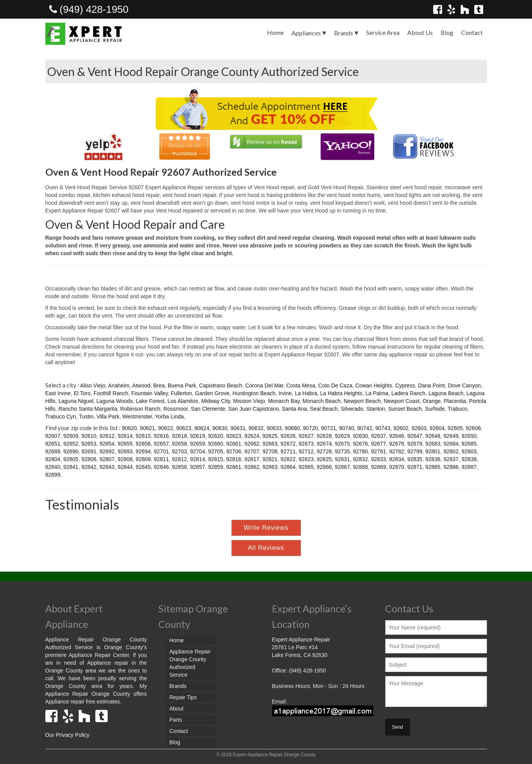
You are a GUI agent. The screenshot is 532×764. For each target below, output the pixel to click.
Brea (159, 385)
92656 (143, 444)
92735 (342, 451)
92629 (342, 436)
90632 (256, 428)
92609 (71, 436)
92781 (378, 451)
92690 (71, 451)
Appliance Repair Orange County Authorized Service (190, 663)
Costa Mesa (301, 385)
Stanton (375, 409)
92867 (342, 467)
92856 (180, 467)
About (176, 709)
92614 (125, 436)
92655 (125, 444)
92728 (324, 451)
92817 (252, 459)
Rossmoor (176, 409)
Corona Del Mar (264, 385)
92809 (143, 459)
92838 (469, 459)
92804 (53, 459)
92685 (469, 444)
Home (275, 32)
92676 (361, 444)
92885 (433, 467)
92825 (324, 459)
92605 (455, 428)
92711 (288, 451)
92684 (451, 444)
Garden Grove (212, 393)
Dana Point (431, 385)
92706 (234, 451)
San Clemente (208, 409)
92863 (270, 467)
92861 (234, 467)
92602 (401, 428)
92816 (234, 459)
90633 (274, 428)
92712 (306, 451)
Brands (343, 33)
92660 (216, 444)
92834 (397, 459)
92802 (451, 451)
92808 (125, 459)
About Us (420, 32)
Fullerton (181, 393)
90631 (238, 428)
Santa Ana (294, 409)
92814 (197, 459)
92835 (415, 459)
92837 (451, 459)
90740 (347, 428)
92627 (306, 436)
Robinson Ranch (140, 409)
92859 (216, 467)
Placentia (455, 401)
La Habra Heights (341, 393)
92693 (125, 451)
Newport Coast (402, 401)
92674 (324, 444)
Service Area (383, 32)
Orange (432, 401)
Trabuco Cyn (61, 417)
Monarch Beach (322, 401)
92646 (397, 436)
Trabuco (457, 409)
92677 (378, 444)
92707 (252, 451)
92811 (161, 459)
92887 (469, 467)
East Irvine (58, 393)
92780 (361, 451)
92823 (306, 459)
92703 (180, 451)
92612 (107, 436)
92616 (161, 436)
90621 (147, 428)
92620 (216, 436)
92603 (419, 428)
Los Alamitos (183, 401)
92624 (252, 436)
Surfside (435, 409)
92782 (397, 451)
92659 (197, 444)
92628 (324, 436)
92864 (288, 467)
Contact (472, 32)
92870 (397, 467)
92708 (270, 451)
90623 (184, 428)
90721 (328, 428)
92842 (89, 467)
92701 (161, 451)
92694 (143, 451)
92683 (433, 444)
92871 (415, 467)
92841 (71, 467)
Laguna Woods (115, 401)
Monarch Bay (284, 401)
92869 (378, 467)
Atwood (141, 385)
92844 (125, 467)
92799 (415, 451)
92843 (107, 467)
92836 (433, 459)
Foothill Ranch (111, 393)
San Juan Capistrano (254, 409)
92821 (270, 459)
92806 (89, 459)
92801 (433, 451)
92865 (306, 467)
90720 (311, 428)
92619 (197, 436)
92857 (197, 467)
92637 (378, 436)
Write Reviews (266, 528)
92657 (161, 444)
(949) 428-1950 (89, 9)
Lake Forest (150, 401)
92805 (71, 459)
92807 (107, 459)
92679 (415, 444)
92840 (53, 467)
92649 (451, 436)
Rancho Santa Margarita (88, 409)
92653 (89, 444)
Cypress (405, 385)
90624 (202, 428)
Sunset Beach (405, 409)
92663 (270, 444)
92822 (288, 459)
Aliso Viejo (93, 385)
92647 (415, 436)
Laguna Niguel (76, 401)
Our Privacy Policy (67, 735)
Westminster (137, 417)
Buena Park (182, 385)
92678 (397, 444)
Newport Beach (362, 401)
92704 (197, 451)
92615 (143, 436)
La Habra (306, 393)
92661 (234, 444)
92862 (252, 467)
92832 (361, 459)
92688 (53, 451)
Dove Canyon (464, 385)
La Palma (377, 393)
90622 (166, 428)
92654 (107, 444)
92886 (451, 467)
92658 (180, 444)
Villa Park (108, 417)
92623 (234, 436)
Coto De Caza (335, 385)
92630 (361, 436)
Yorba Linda (169, 417)
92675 (342, 444)
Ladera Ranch (408, 393)
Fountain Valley (150, 393)
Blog (447, 32)
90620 (129, 428)
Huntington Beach (254, 393)
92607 (53, 436)
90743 (383, 428)
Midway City (215, 401)
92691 (89, 451)
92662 (252, 444)
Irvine (285, 393)
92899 (53, 475)
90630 (220, 428)
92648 (433, 436)
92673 (306, 444)
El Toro (82, 393)
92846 (161, 467)
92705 (216, 451)
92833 (378, 459)
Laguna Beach (446, 393)
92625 (270, 436)
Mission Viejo (249, 401)
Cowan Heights (374, 385)
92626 (288, 436)
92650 (469, 436)
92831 (342, 459)
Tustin (86, 417)
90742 (365, 428)
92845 (143, 467)
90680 (292, 428)
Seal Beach (324, 409)
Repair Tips (183, 697)
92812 (180, 459)
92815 (216, 459)
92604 (437, 428)
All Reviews (266, 548)
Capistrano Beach (221, 385)
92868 (361, 467)
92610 (89, 436)
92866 (324, 467)
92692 (107, 451)
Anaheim (119, 385)
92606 (473, 428)
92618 (180, 436)
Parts (176, 720)
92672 (288, 444)
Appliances (306, 33)
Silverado (352, 409)
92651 (53, 444)
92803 (469, 451)
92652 (71, 444)
